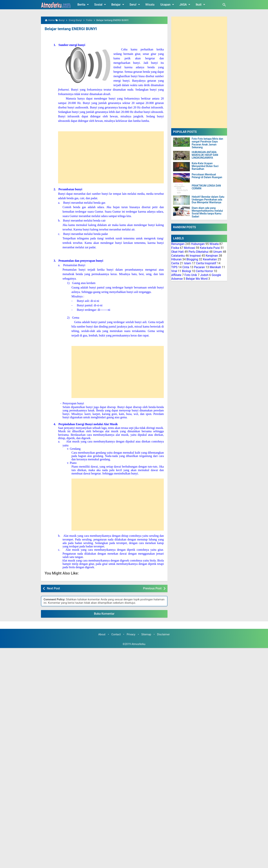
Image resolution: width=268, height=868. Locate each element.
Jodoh (204, 275)
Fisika (175, 248)
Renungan (178, 244)
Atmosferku (138, 644)
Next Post (53, 588)
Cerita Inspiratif (206, 263)
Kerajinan (212, 256)
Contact (116, 634)
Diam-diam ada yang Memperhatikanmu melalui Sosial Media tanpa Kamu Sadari (207, 212)
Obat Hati (177, 252)
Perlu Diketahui (198, 252)
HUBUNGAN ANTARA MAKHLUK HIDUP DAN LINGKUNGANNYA (205, 155)
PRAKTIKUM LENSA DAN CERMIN (206, 187)
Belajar (118, 4)
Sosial (101, 4)
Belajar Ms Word (197, 279)
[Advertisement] (119, 157)
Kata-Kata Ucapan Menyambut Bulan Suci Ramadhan (205, 166)
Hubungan (198, 244)
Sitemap (146, 634)
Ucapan (168, 4)
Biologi (187, 271)
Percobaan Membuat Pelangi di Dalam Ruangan (207, 176)
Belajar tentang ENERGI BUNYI (70, 29)
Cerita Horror (205, 271)
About (102, 634)
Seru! (135, 4)
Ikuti (201, 4)
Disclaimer (163, 634)
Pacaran (199, 267)
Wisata (150, 5)
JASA (186, 4)
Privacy (131, 634)
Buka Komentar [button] (104, 614)
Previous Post (152, 588)
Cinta (186, 267)
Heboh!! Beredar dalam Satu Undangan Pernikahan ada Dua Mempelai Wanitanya (208, 200)
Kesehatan (210, 259)
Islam (188, 263)
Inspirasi (195, 256)
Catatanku (178, 256)
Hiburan (176, 259)
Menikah (215, 267)
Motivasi (190, 248)
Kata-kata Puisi (210, 248)
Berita (84, 4)
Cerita (175, 263)
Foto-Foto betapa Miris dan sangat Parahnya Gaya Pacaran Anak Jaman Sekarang (207, 143)
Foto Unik (191, 275)
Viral (174, 271)
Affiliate (176, 275)
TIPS (174, 267)
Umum (218, 252)
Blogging (192, 259)
